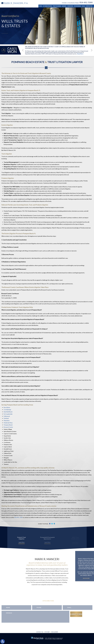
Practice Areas (59, 6)
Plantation (7, 421)
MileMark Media (59, 639)
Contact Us (89, 6)
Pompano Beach (8, 425)
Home (43, 6)
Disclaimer (55, 632)
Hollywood (7, 416)
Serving (65, 6)
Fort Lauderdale (8, 414)
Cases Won (71, 6)
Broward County (8, 427)
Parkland (6, 418)
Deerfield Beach (8, 412)
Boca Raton (7, 407)
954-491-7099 (86, 3)
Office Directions (48, 601)
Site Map (47, 632)
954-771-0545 (10, 598)
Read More (80, 54)
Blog (84, 6)
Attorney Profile (49, 6)
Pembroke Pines (8, 423)
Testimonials (78, 6)
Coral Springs (7, 410)
